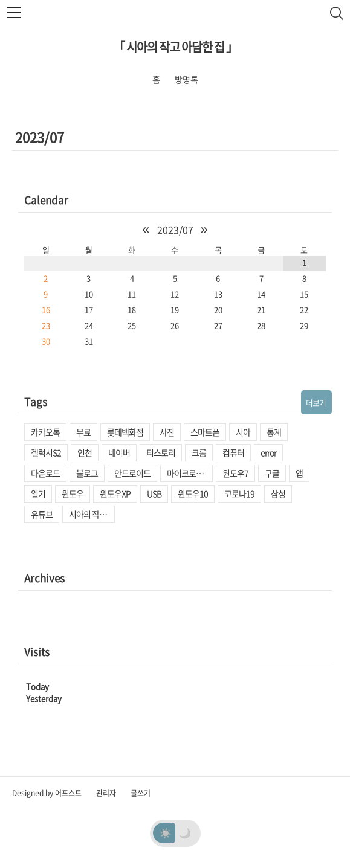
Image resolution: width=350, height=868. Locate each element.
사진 (167, 432)
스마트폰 (205, 432)
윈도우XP (115, 493)
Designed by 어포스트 (47, 793)
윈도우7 (235, 473)
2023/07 (175, 230)
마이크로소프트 (190, 473)
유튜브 (42, 514)
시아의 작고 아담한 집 (92, 514)
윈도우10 (193, 493)
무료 (83, 432)
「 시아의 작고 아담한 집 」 (175, 47)
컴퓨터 (233, 452)
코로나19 (239, 493)
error (268, 452)
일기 (38, 493)
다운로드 (45, 473)
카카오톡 (45, 432)
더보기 (316, 403)
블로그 (87, 473)
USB (154, 493)
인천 (85, 452)
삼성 (278, 493)
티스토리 (161, 452)
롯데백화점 (125, 432)
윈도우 (73, 493)
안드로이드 (132, 473)
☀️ (166, 832)
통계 (274, 432)
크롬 (199, 452)
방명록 (186, 79)
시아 (243, 432)
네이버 (119, 452)
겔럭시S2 (46, 452)
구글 (272, 473)
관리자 (106, 793)
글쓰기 (141, 793)
